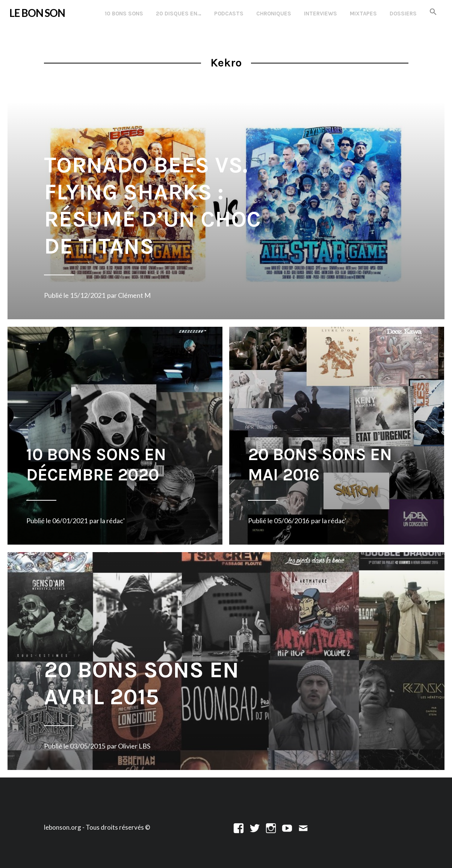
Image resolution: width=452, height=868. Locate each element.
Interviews (320, 14)
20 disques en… (179, 14)
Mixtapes (363, 14)
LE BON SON (37, 13)
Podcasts (229, 14)
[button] (433, 12)
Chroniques (274, 14)
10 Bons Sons (124, 14)
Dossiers (403, 14)
